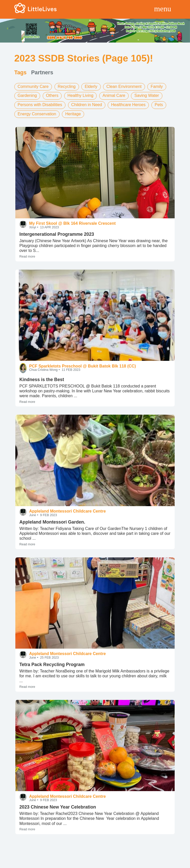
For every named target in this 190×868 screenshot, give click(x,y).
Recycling (66, 86)
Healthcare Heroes (127, 104)
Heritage (73, 113)
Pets (158, 104)
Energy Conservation (37, 113)
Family (156, 86)
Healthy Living (80, 95)
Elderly (91, 86)
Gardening (27, 95)
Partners (42, 73)
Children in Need (86, 104)
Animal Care (113, 95)
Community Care (33, 86)
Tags (20, 73)
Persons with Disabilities (40, 104)
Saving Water (146, 95)
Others (52, 95)
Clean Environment (123, 86)
